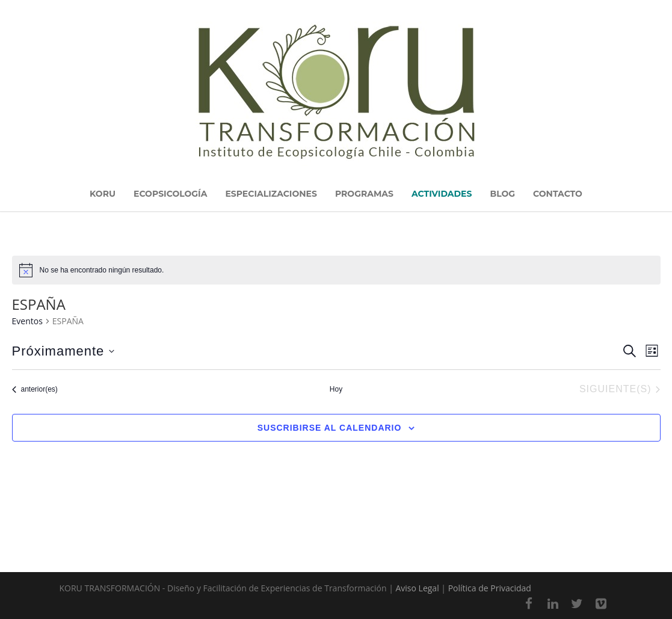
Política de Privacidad (490, 588)
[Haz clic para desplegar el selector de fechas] (63, 351)
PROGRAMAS (364, 194)
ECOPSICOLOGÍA (170, 194)
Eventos (27, 321)
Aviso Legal (417, 588)
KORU (103, 194)
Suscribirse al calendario (330, 428)
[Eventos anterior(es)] (35, 390)
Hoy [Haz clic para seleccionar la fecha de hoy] (336, 389)
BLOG (502, 194)
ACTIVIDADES (442, 194)
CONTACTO (558, 194)
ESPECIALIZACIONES (271, 194)
